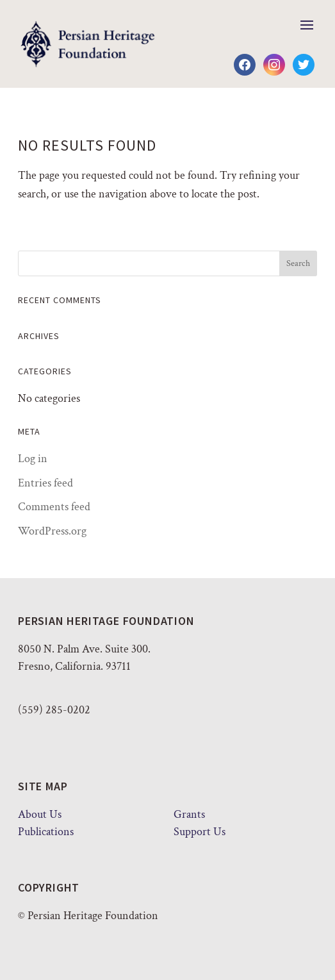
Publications (46, 832)
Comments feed (54, 507)
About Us (40, 814)
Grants (189, 814)
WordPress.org (52, 531)
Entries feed (45, 483)
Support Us (200, 832)
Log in (33, 459)
